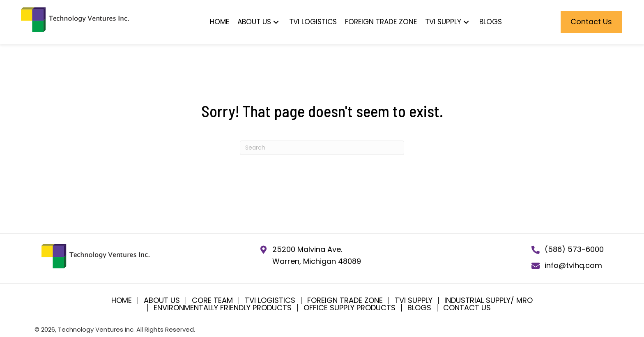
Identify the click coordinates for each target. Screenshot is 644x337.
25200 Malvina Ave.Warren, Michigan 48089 (317, 255)
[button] (316, 22)
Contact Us (467, 308)
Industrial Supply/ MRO (489, 300)
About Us (162, 300)
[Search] (322, 148)
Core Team (212, 300)
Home (122, 300)
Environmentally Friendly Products (223, 308)
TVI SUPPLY (414, 300)
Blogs (419, 308)
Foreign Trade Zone (345, 300)
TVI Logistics (270, 300)
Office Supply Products (350, 308)
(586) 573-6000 (574, 249)
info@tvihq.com (573, 265)
